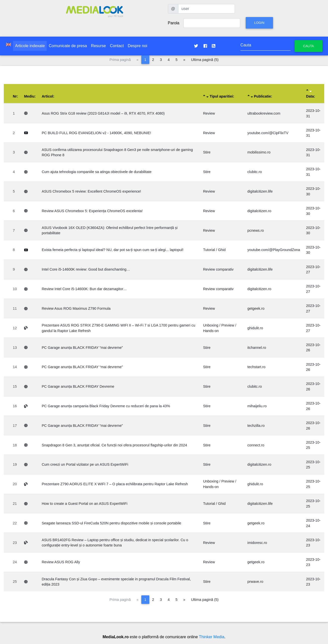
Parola (174, 23)
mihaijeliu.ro (257, 406)
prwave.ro (255, 582)
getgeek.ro (256, 308)
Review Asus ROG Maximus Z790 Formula (76, 308)
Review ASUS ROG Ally (61, 562)
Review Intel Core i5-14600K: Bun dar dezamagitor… (84, 289)
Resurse (98, 46)
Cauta (309, 46)
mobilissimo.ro (259, 152)
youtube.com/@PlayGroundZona (274, 250)
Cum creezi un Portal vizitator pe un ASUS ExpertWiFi (85, 464)
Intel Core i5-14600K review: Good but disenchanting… (86, 269)
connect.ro (256, 445)
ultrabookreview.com (264, 113)
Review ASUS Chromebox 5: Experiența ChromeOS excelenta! (92, 211)
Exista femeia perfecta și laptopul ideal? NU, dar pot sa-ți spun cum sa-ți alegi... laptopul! (113, 250)
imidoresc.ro (257, 543)
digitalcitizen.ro (259, 211)
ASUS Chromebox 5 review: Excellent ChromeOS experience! (91, 191)
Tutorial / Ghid (214, 250)
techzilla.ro (256, 426)
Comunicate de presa (68, 46)
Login (259, 23)
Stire (207, 152)
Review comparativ (218, 269)
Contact (117, 46)
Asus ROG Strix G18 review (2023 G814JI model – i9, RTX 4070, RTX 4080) (103, 113)
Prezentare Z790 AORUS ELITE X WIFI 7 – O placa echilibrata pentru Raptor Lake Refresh (115, 484)
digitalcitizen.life (260, 191)
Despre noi (137, 46)
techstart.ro (256, 367)
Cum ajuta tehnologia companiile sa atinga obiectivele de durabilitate (97, 172)
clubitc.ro (255, 172)
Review (209, 113)
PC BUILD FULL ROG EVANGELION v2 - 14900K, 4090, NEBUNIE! (96, 133)
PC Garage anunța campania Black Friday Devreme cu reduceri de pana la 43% (106, 406)
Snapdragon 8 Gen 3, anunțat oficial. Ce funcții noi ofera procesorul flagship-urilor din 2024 (114, 445)
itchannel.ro (257, 348)
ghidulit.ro (255, 328)
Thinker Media (212, 637)
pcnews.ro (256, 230)
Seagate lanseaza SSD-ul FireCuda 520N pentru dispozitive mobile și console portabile (111, 523)
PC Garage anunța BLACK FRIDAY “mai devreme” (82, 348)
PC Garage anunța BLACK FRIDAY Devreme (78, 386)
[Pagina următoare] (184, 60)
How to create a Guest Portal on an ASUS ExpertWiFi (85, 504)
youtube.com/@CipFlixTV (268, 133)
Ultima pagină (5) (205, 60)
